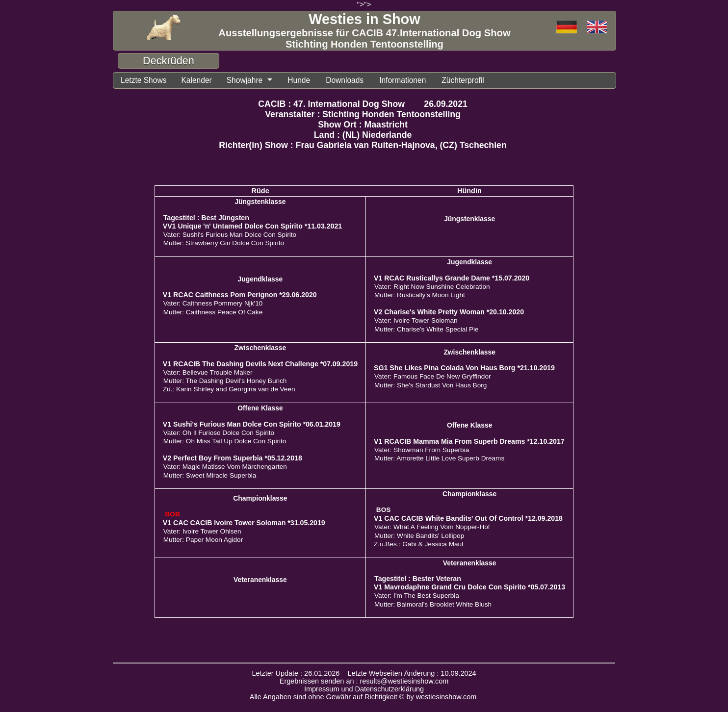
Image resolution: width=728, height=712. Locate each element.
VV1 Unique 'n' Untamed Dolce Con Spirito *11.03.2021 (252, 226)
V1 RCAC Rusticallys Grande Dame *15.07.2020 (452, 278)
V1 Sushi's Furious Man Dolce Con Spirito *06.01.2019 (252, 424)
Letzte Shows (143, 80)
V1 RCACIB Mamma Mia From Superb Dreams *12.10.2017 (469, 441)
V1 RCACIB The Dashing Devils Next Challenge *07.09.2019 (260, 364)
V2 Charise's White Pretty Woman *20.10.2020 (449, 312)
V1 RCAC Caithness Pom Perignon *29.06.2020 (240, 295)
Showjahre (245, 80)
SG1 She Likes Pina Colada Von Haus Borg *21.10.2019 (464, 368)
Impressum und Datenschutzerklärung (364, 689)
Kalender (196, 80)
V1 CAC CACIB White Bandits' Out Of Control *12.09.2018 (468, 518)
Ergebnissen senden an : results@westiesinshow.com (364, 681)
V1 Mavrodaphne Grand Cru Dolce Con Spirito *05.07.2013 (469, 587)
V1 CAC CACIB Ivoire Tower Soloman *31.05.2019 (244, 523)
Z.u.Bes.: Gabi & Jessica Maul (418, 544)
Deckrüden (169, 61)
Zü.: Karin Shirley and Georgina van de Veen (229, 389)
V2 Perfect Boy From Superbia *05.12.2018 (233, 458)
